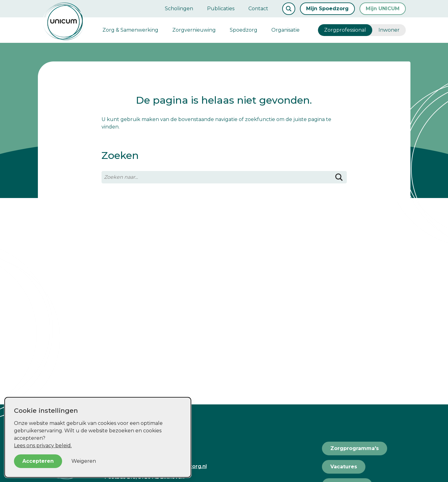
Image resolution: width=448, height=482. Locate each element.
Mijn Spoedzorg (327, 9)
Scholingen (179, 9)
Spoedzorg (244, 30)
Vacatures (344, 467)
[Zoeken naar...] (224, 177)
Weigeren (84, 461)
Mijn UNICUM (383, 9)
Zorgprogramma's (355, 448)
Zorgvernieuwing (194, 30)
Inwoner (389, 30)
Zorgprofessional (345, 30)
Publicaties (221, 9)
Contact (258, 9)
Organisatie (285, 30)
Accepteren (38, 461)
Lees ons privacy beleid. (43, 446)
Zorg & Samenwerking (130, 30)
